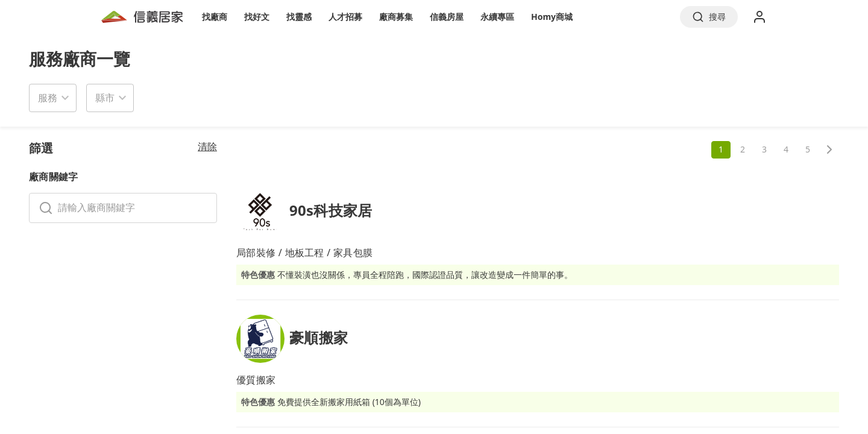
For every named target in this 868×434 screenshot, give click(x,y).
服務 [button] (48, 98)
